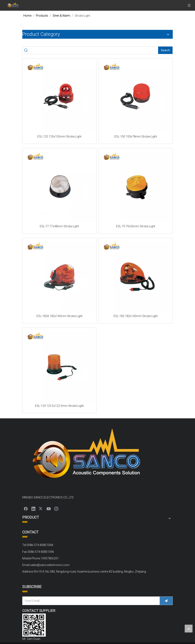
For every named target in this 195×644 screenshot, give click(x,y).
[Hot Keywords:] (165, 50)
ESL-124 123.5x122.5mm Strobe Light (59, 406)
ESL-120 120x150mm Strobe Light (59, 136)
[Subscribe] (166, 601)
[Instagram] (56, 509)
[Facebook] (26, 509)
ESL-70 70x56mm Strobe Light (136, 226)
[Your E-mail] (90, 601)
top (189, 629)
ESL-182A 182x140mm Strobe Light (59, 316)
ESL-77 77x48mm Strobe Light (59, 226)
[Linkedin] (33, 509)
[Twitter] (41, 509)
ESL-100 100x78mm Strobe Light (136, 136)
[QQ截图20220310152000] (34, 625)
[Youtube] (49, 509)
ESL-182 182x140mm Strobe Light (136, 316)
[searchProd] (94, 50)
